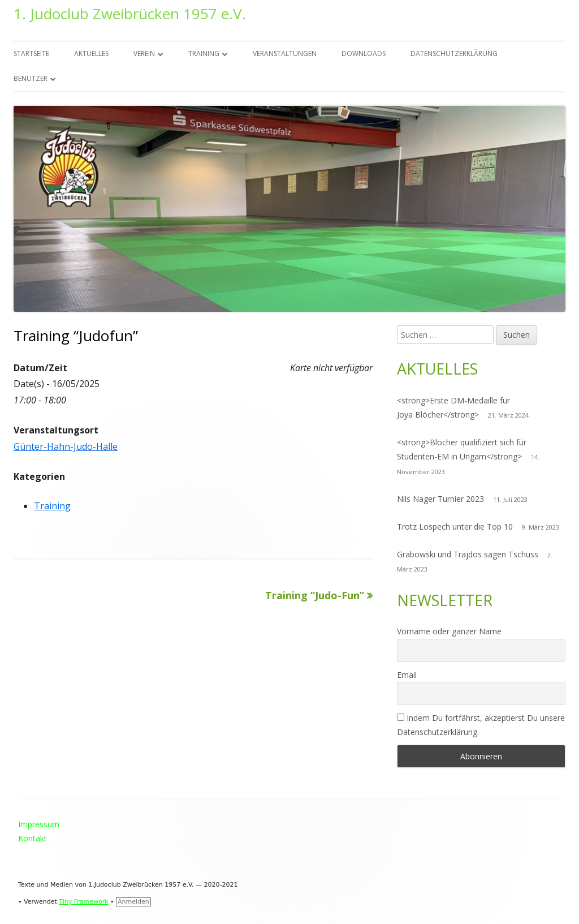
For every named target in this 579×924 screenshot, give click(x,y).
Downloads (364, 53)
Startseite (31, 53)
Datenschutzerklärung (454, 53)
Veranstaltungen (285, 53)
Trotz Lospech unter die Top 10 (455, 527)
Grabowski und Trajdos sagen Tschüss (468, 554)
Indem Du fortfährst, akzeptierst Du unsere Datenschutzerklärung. (481, 725)
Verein (144, 53)
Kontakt (33, 838)
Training (204, 53)
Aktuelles (91, 53)
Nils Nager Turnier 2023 (440, 499)
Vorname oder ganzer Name (449, 631)
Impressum (39, 824)
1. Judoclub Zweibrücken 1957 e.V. (130, 14)
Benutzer (31, 78)
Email (407, 675)
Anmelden (133, 902)
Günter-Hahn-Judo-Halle (66, 446)
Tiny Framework (83, 902)
